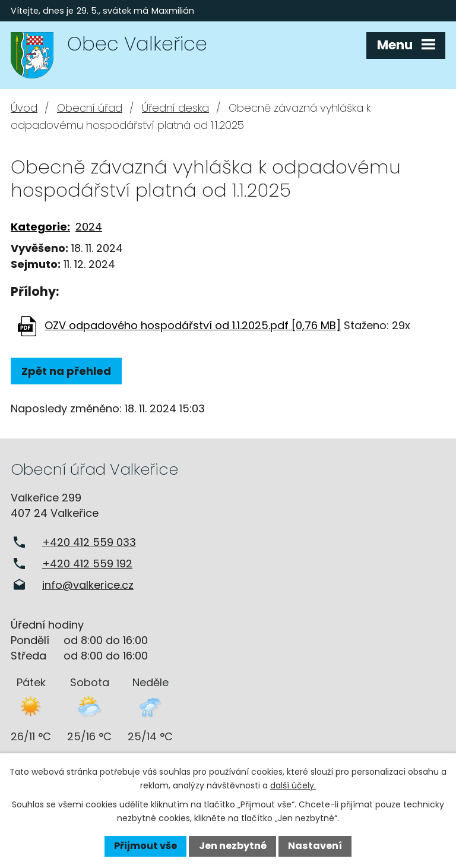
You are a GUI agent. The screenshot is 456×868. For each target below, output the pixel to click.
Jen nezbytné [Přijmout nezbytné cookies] (233, 846)
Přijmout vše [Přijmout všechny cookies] (145, 846)
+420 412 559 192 (87, 564)
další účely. (293, 785)
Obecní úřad (90, 108)
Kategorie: (40, 227)
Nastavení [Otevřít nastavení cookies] (315, 846)
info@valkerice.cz (88, 585)
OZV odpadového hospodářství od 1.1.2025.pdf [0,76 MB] (193, 325)
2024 (89, 227)
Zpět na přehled (66, 371)
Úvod (24, 108)
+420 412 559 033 (89, 542)
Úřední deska (175, 108)
